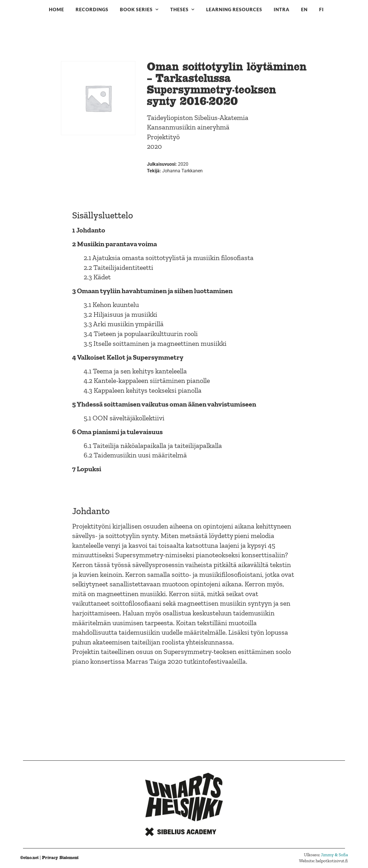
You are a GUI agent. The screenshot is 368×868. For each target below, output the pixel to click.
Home (56, 9)
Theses (182, 9)
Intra (282, 9)
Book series (139, 9)
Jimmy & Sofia (334, 855)
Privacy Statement (60, 857)
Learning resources (234, 9)
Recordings (92, 9)
